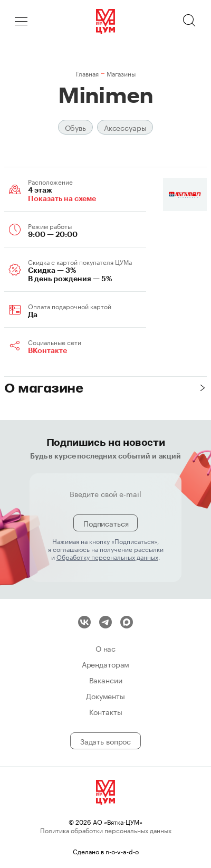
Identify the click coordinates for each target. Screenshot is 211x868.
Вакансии (106, 680)
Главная (87, 73)
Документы (105, 695)
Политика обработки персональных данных (106, 830)
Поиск (190, 21)
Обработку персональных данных (107, 556)
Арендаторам (105, 664)
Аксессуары (125, 127)
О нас (105, 648)
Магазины (121, 73)
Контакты (106, 711)
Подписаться (106, 523)
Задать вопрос (105, 741)
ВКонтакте (47, 350)
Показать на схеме (62, 198)
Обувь (75, 127)
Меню (21, 21)
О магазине (44, 388)
